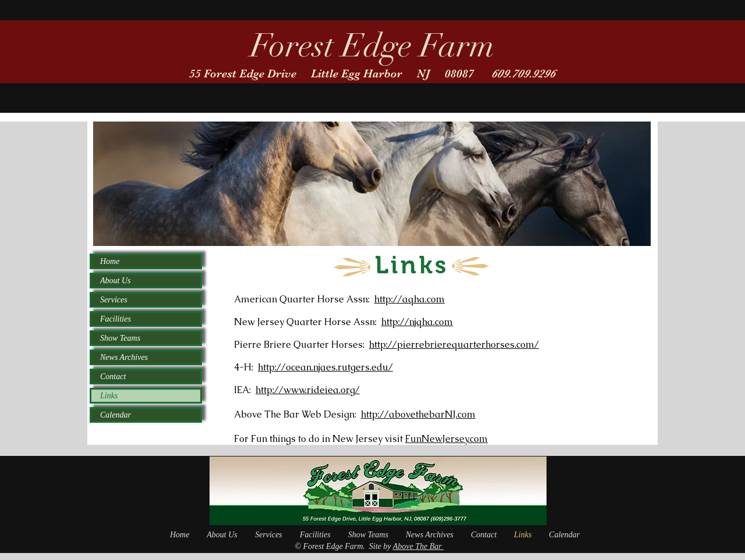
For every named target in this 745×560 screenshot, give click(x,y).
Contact (113, 377)
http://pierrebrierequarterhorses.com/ (454, 345)
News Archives (124, 357)
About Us (116, 281)
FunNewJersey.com (446, 439)
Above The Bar (418, 546)
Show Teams (120, 338)
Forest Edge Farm (372, 46)
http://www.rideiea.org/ (308, 390)
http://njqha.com (417, 322)
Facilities (116, 319)
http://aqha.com (409, 299)
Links (109, 396)
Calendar (116, 415)
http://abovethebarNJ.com (418, 414)
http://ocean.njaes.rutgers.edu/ (325, 367)
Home (110, 261)
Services (114, 300)
